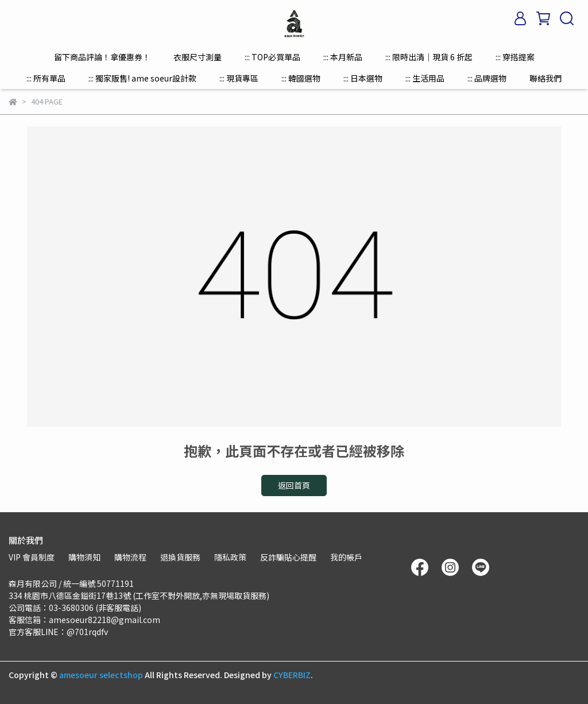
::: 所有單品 (46, 78)
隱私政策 (230, 557)
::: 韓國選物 (301, 78)
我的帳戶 (346, 557)
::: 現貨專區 (239, 78)
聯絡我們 (546, 78)
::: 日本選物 (363, 78)
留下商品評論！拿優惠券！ (102, 57)
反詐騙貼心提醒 (288, 557)
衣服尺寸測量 (198, 57)
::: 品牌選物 (487, 78)
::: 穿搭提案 (515, 57)
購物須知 (84, 557)
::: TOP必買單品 (272, 57)
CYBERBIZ (292, 675)
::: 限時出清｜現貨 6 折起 (429, 57)
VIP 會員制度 (32, 557)
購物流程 (130, 557)
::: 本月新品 (343, 57)
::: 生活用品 (425, 78)
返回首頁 (294, 485)
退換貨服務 (180, 557)
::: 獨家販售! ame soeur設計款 (142, 78)
